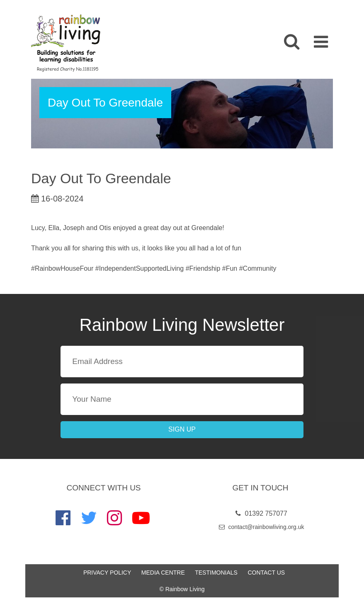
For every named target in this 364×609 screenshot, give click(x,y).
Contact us (266, 573)
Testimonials (216, 573)
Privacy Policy (107, 573)
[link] (64, 43)
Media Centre (163, 573)
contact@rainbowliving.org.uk (261, 527)
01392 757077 (260, 513)
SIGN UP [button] (182, 429)
